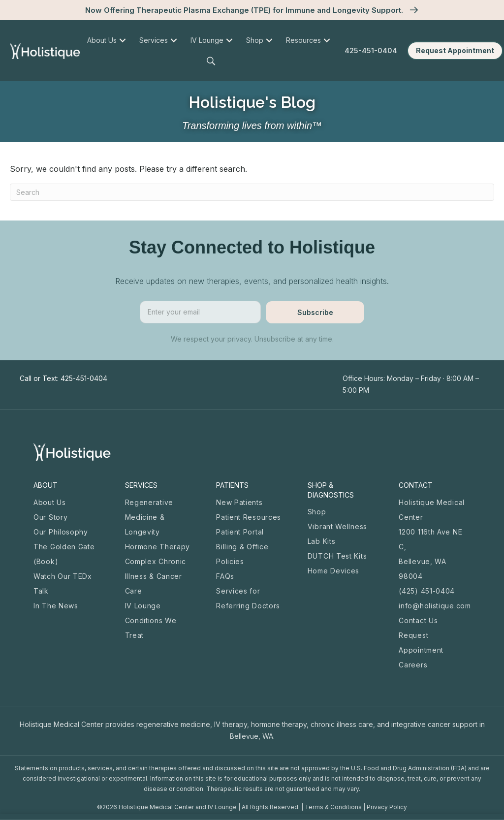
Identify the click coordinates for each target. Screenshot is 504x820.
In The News (56, 606)
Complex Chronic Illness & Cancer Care (156, 576)
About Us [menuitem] (102, 40)
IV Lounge (143, 606)
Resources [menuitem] (303, 40)
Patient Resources (249, 517)
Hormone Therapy (158, 547)
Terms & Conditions (333, 807)
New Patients (239, 502)
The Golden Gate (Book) (64, 554)
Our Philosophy (61, 532)
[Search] (252, 192)
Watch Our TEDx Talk (63, 583)
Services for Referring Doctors (248, 598)
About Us (50, 502)
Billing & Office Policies (242, 554)
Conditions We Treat (151, 628)
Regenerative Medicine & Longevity (149, 517)
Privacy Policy (387, 807)
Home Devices (333, 571)
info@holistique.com (435, 606)
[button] (213, 61)
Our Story (50, 517)
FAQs (225, 576)
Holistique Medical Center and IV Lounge (178, 807)
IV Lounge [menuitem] (207, 40)
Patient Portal (240, 532)
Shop (317, 512)
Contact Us (418, 620)
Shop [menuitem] (255, 40)
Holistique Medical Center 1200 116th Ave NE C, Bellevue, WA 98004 (432, 539)
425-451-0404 (371, 50)
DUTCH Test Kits (337, 556)
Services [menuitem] (154, 40)
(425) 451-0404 (427, 591)
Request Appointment (421, 643)
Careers (413, 665)
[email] (200, 312)
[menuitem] (123, 40)
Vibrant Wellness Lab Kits (337, 534)
